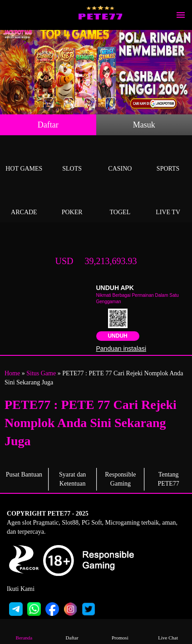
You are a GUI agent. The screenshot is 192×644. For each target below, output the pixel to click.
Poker (72, 202)
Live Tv (168, 202)
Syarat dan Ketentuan (72, 479)
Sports (168, 158)
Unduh (117, 336)
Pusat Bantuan (24, 474)
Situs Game (41, 373)
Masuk (144, 125)
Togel (120, 202)
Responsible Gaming (120, 479)
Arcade (24, 202)
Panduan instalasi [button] (121, 349)
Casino (120, 158)
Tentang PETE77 (168, 479)
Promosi (120, 631)
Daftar (48, 125)
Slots (72, 158)
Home (12, 373)
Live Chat (168, 631)
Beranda (24, 631)
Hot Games (24, 158)
